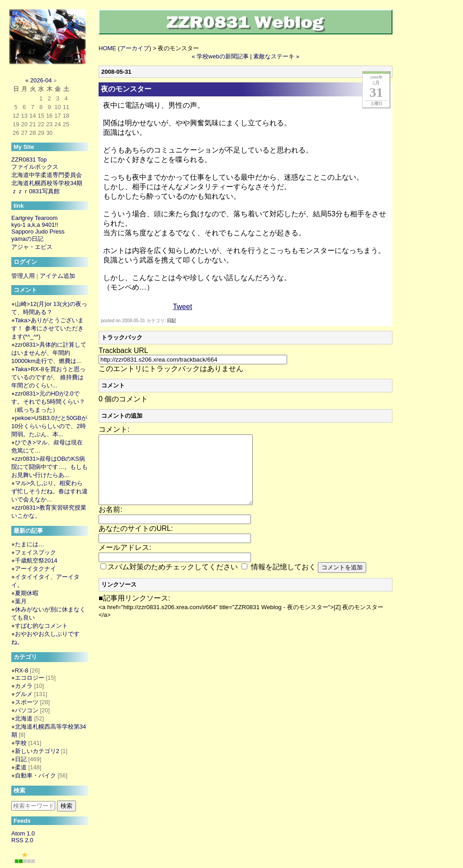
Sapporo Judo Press (38, 231)
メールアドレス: (125, 561)
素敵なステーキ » (276, 56)
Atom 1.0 (23, 833)
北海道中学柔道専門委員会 (47, 175)
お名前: (110, 523)
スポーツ (27, 702)
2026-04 (41, 80)
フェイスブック (35, 552)
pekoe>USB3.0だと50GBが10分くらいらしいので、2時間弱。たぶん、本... (49, 426)
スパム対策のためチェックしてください (173, 580)
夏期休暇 (27, 593)
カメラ (24, 686)
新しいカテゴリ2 (37, 751)
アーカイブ (135, 48)
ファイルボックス (35, 167)
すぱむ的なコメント (41, 626)
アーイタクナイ (35, 569)
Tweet (182, 307)
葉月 (21, 601)
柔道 (21, 767)
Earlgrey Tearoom (34, 218)
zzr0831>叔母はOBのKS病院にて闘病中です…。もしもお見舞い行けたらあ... (50, 467)
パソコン (27, 710)
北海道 (24, 718)
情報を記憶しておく (283, 580)
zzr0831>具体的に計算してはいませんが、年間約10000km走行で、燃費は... (49, 353)
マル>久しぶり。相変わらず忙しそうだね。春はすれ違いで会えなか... (50, 491)
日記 (171, 321)
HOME (107, 48)
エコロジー (30, 678)
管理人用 (23, 276)
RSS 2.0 (22, 840)
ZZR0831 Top (29, 160)
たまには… (30, 544)
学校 (21, 743)
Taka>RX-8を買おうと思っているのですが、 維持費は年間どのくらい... (48, 377)
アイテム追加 (57, 276)
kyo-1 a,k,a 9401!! (35, 225)
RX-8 (22, 670)
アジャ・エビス (32, 247)
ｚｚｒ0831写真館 (35, 191)
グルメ (24, 694)
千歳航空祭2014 (36, 560)
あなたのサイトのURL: (136, 542)
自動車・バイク (35, 775)
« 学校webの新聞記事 (220, 56)
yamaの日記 (27, 239)
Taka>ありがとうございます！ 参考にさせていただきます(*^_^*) (47, 328)
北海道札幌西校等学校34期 (47, 183)
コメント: (114, 429)
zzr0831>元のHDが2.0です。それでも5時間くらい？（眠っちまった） (48, 402)
